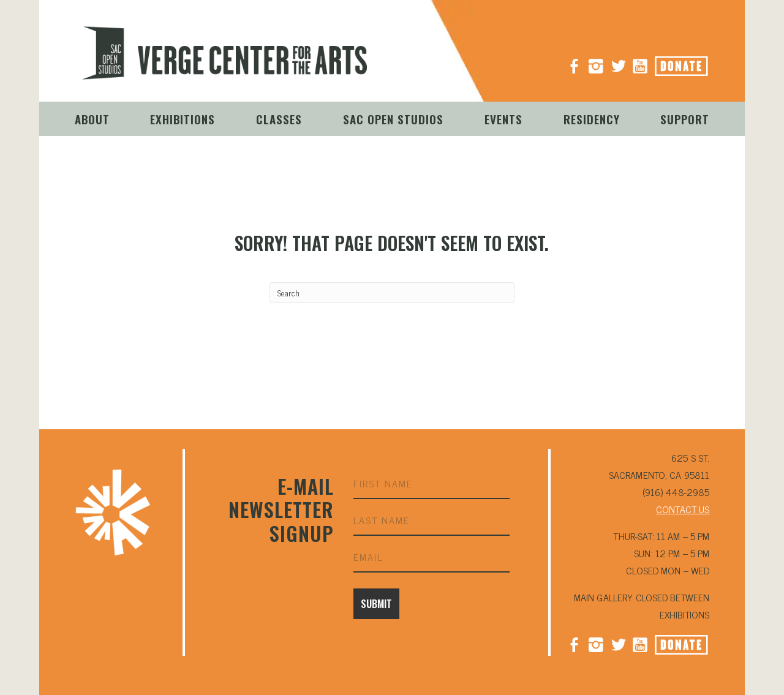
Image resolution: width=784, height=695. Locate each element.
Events (503, 119)
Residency (592, 119)
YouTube (640, 61)
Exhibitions (183, 119)
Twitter (618, 644)
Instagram (596, 61)
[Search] (392, 293)
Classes (279, 119)
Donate (695, 62)
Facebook (574, 644)
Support (685, 119)
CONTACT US (683, 509)
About (92, 119)
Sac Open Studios (393, 119)
